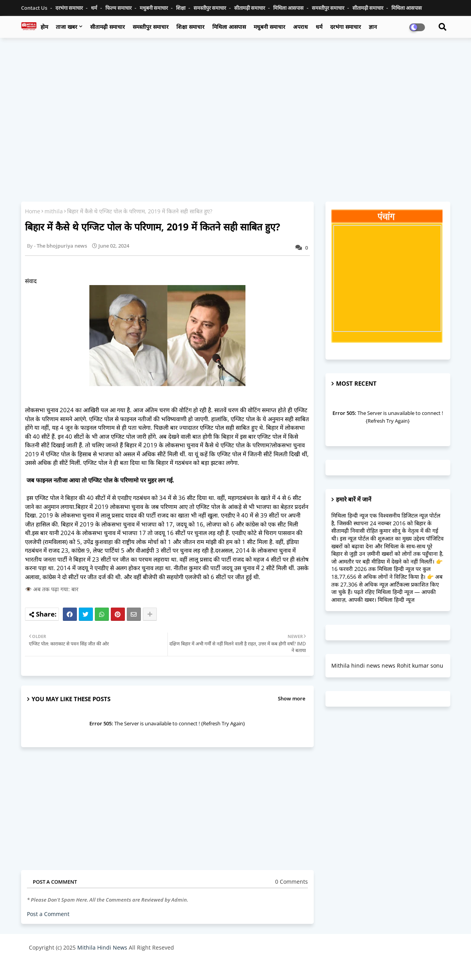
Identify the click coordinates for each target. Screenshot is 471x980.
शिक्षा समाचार (190, 27)
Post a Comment (48, 914)
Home (33, 211)
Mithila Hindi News (102, 947)
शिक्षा (181, 8)
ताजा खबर (67, 27)
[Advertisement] (236, 100)
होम (44, 27)
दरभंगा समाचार (70, 8)
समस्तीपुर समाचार (210, 8)
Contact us (35, 8)
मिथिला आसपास (289, 8)
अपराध (300, 27)
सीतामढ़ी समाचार (250, 8)
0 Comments (291, 882)
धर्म (95, 8)
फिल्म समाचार (119, 8)
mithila (54, 211)
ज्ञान (373, 27)
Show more (291, 698)
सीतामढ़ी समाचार (108, 27)
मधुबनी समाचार (154, 8)
